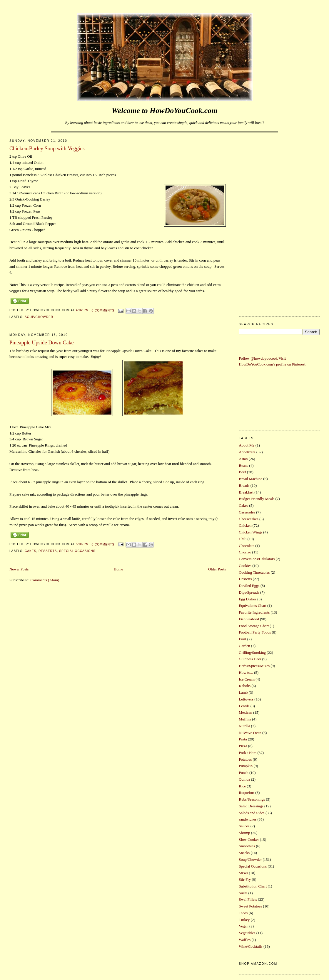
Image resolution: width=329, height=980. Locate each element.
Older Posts (217, 569)
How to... (246, 672)
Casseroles (247, 512)
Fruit (242, 639)
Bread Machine (250, 479)
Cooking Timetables (254, 572)
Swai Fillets (248, 899)
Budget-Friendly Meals (257, 499)
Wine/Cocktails (250, 946)
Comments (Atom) (45, 580)
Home (118, 569)
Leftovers (246, 699)
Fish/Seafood (249, 619)
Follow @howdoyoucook (258, 358)
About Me (247, 445)
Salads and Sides (252, 813)
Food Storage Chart (254, 626)
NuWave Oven (250, 733)
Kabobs (245, 686)
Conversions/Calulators (257, 559)
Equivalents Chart (253, 606)
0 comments (103, 310)
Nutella (244, 726)
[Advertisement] (279, 223)
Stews (243, 873)
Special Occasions (77, 551)
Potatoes (245, 759)
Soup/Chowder (39, 317)
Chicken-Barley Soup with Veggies (47, 149)
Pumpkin (246, 766)
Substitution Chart (253, 886)
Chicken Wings (250, 532)
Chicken (245, 525)
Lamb (243, 692)
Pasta (243, 739)
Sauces (244, 826)
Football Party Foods (255, 632)
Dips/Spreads (249, 592)
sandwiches (248, 819)
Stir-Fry (245, 879)
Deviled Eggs (249, 586)
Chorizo (245, 552)
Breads (244, 485)
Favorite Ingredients (254, 612)
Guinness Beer (250, 659)
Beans (243, 465)
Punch (244, 773)
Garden (244, 646)
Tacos (243, 913)
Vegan (244, 926)
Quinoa (244, 779)
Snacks (244, 853)
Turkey (244, 920)
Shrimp (244, 833)
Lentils (244, 706)
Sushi (243, 893)
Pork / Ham (248, 753)
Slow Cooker (249, 840)
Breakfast (246, 492)
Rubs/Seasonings (252, 799)
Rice (242, 786)
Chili (243, 539)
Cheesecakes (248, 519)
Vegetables (247, 933)
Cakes (30, 551)
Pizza (243, 746)
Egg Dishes (248, 599)
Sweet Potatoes (250, 906)
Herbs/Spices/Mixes (254, 666)
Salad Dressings (251, 806)
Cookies (245, 566)
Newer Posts (19, 569)
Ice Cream (247, 679)
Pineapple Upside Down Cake (42, 343)
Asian (243, 459)
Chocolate (247, 546)
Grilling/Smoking (252, 653)
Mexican (245, 712)
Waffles (245, 940)
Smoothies (247, 846)
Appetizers (247, 452)
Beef (242, 472)
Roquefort (247, 793)
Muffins (245, 719)
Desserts (48, 551)
